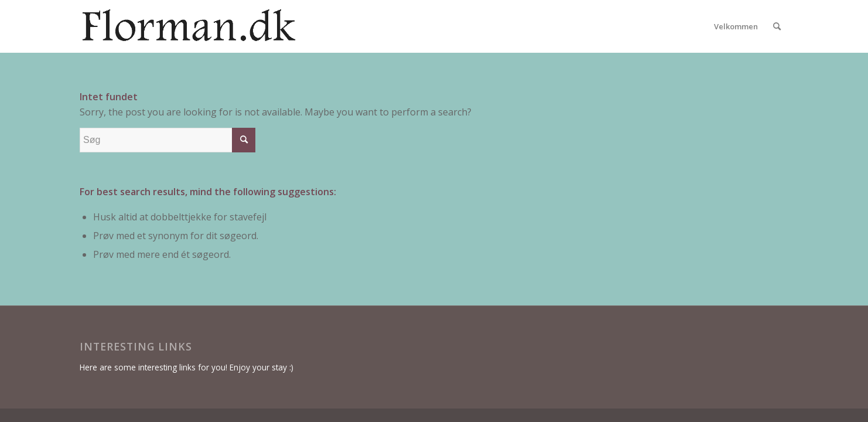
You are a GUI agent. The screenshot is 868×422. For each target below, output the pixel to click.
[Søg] (777, 26)
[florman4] (228, 26)
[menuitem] (736, 26)
